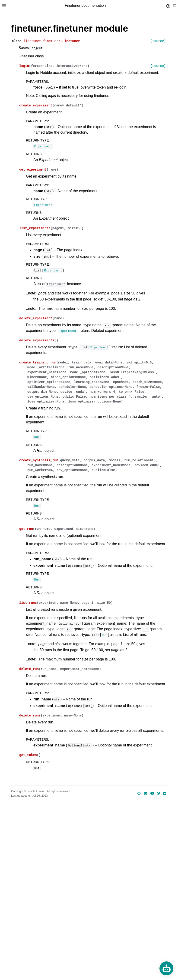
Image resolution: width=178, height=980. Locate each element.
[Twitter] (159, 793)
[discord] (146, 793)
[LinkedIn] (165, 793)
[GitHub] (139, 793)
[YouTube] (152, 793)
